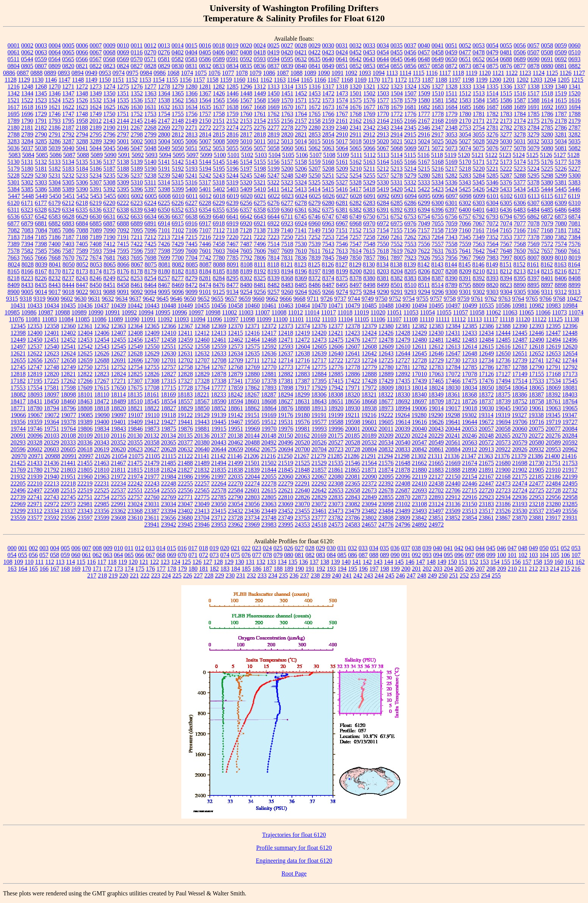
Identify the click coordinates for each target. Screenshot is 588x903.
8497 (356, 285)
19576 (303, 422)
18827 (169, 408)
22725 (537, 490)
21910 (553, 470)
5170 (465, 162)
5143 (192, 162)
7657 (547, 251)
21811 (118, 470)
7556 (424, 244)
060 (76, 555)
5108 (329, 155)
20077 (553, 429)
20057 (486, 429)
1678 (383, 107)
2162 (356, 121)
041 (448, 548)
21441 (68, 463)
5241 (192, 175)
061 (87, 555)
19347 (570, 415)
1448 (246, 93)
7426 (164, 244)
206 (470, 569)
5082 (575, 148)
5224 (533, 169)
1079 (255, 73)
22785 (219, 497)
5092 (138, 155)
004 (55, 548)
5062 (315, 148)
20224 (419, 436)
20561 (453, 442)
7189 (96, 237)
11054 (427, 312)
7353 (506, 237)
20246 (469, 436)
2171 (479, 121)
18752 (520, 401)
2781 (493, 128)
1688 (506, 107)
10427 (574, 299)
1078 (242, 73)
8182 (178, 271)
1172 (401, 80)
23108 (420, 504)
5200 (287, 169)
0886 (9, 73)
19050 (520, 408)
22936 (520, 497)
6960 (315, 223)
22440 (453, 483)
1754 (164, 114)
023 (257, 548)
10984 (570, 305)
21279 (319, 456)
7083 (27, 230)
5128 (574, 155)
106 (566, 555)
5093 (151, 155)
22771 (185, 497)
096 (459, 555)
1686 (479, 107)
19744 (18, 429)
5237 (137, 175)
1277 (151, 86)
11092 (165, 319)
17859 (236, 388)
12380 (386, 326)
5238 (151, 175)
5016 (328, 141)
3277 (506, 134)
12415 (235, 333)
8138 (396, 264)
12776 (336, 367)
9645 (163, 299)
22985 (102, 504)
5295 (534, 175)
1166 (320, 80)
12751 (102, 367)
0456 (410, 52)
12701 (169, 360)
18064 (520, 388)
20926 (520, 449)
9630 (81, 299)
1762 (274, 114)
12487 (520, 340)
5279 (410, 175)
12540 (52, 347)
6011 (192, 196)
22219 (85, 483)
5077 (506, 148)
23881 (536, 518)
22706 (453, 490)
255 (496, 575)
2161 (342, 121)
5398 (164, 189)
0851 (342, 66)
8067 (137, 264)
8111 (260, 264)
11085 (82, 319)
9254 (246, 292)
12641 (353, 353)
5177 (561, 162)
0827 (137, 66)
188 (278, 569)
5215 (424, 169)
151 (463, 562)
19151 (252, 415)
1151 (118, 80)
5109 (343, 155)
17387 (303, 381)
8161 (533, 264)
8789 (451, 285)
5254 (356, 175)
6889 (137, 223)
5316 (191, 182)
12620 (570, 347)
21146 (235, 456)
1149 (91, 80)
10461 (269, 305)
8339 (274, 278)
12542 (85, 347)
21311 (435, 456)
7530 (301, 244)
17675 (135, 388)
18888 (303, 408)
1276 (137, 86)
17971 (353, 388)
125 (186, 562)
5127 (560, 155)
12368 (202, 326)
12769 (252, 367)
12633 (219, 353)
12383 (436, 326)
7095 (137, 230)
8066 (123, 264)
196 (363, 569)
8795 (465, 285)
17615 (102, 388)
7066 (465, 223)
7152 (355, 230)
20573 (503, 442)
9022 (82, 292)
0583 (191, 59)
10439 (119, 305)
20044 (453, 429)
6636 (164, 217)
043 (469, 548)
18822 (152, 408)
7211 (137, 237)
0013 (164, 45)
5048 (151, 148)
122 (154, 562)
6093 (397, 196)
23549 (553, 511)
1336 (506, 86)
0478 (479, 52)
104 (544, 555)
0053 (479, 45)
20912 (470, 449)
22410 (420, 483)
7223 (273, 237)
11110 (426, 319)
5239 (164, 175)
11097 (231, 319)
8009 (547, 258)
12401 (52, 333)
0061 (14, 52)
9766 (545, 299)
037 (406, 548)
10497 (453, 305)
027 (299, 548)
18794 (52, 408)
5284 (479, 175)
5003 (151, 141)
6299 (424, 203)
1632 (164, 107)
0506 (520, 52)
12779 (369, 367)
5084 (28, 155)
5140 (151, 162)
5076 (493, 148)
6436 (506, 210)
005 (65, 548)
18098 (68, 394)
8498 (369, 285)
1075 (201, 73)
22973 (68, 504)
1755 (178, 114)
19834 (102, 429)
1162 (266, 80)
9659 (245, 299)
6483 (520, 210)
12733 (469, 360)
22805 (269, 497)
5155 (260, 162)
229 (220, 575)
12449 (18, 340)
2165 (397, 121)
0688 (506, 59)
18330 (403, 394)
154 (495, 562)
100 (502, 555)
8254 (151, 278)
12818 (18, 374)
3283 (14, 141)
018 (203, 548)
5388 (55, 189)
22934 (503, 497)
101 (512, 555)
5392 (109, 189)
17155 (537, 374)
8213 (520, 271)
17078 (470, 374)
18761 (553, 401)
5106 (302, 155)
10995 (163, 312)
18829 (185, 408)
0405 (205, 52)
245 (390, 575)
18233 (219, 394)
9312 (561, 292)
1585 (493, 100)
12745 (18, 367)
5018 (355, 141)
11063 (510, 312)
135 (293, 562)
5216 (437, 169)
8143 (437, 264)
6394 (424, 210)
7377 (520, 237)
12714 (285, 360)
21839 (252, 470)
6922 (274, 223)
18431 (35, 401)
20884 (453, 449)
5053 (219, 148)
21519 (286, 463)
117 (102, 562)
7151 (342, 230)
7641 (465, 251)
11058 (477, 312)
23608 (119, 518)
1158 (212, 80)
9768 (559, 299)
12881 (269, 374)
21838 (235, 470)
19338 (536, 415)
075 (236, 555)
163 (12, 569)
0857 (424, 66)
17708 (152, 388)
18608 (269, 401)
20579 (520, 442)
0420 (287, 52)
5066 (369, 148)
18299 (302, 394)
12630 (169, 353)
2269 (164, 128)
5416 (342, 189)
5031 (520, 141)
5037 (27, 148)
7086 (68, 230)
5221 (492, 169)
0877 (520, 66)
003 (44, 548)
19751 (52, 429)
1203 (536, 80)
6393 (410, 210)
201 (417, 569)
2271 (192, 128)
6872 (547, 217)
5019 (369, 141)
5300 (575, 175)
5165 (397, 162)
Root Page (294, 874)
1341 (575, 86)
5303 (41, 182)
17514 (520, 381)
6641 (233, 217)
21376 (502, 456)
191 (310, 569)
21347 (469, 456)
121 (144, 562)
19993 (319, 429)
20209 (386, 436)
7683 (123, 258)
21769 (18, 470)
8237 (68, 278)
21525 (303, 463)
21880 (419, 470)
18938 (369, 408)
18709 (436, 401)
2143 (109, 121)
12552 (185, 347)
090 (395, 555)
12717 (319, 360)
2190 (109, 128)
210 (512, 569)
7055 (438, 223)
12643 (386, 353)
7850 (356, 258)
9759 (463, 299)
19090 (102, 415)
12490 (537, 340)
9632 (108, 299)
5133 (55, 162)
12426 (386, 333)
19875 (169, 429)
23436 (252, 511)
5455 (110, 196)
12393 (537, 326)
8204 (397, 271)
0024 (260, 45)
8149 (492, 264)
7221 (246, 237)
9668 (300, 299)
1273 (96, 86)
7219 (219, 237)
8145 (465, 264)
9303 (493, 292)
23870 (520, 518)
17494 (503, 381)
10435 (68, 305)
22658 (353, 490)
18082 (18, 394)
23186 (503, 504)
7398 (41, 244)
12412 (202, 333)
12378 (353, 326)
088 (374, 555)
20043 (436, 429)
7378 (533, 237)
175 (140, 569)
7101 (164, 230)
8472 (192, 285)
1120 (485, 73)
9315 (12, 299)
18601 (252, 401)
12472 (303, 340)
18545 (152, 401)
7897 (397, 258)
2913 (383, 134)
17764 (202, 388)
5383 (574, 182)
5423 (437, 189)
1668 (260, 107)
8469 (178, 285)
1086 (269, 73)
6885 (96, 223)
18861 (236, 408)
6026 (328, 196)
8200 (356, 271)
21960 (85, 477)
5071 (424, 148)
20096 (35, 436)
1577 (383, 100)
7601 (205, 251)
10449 (185, 305)
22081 (353, 477)
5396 (137, 189)
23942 (169, 525)
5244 (233, 175)
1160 (239, 80)
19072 (52, 415)
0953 (105, 73)
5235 (109, 175)
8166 (27, 271)
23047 (185, 504)
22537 (119, 490)
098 (480, 555)
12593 (286, 347)
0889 (50, 73)
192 (321, 569)
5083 (14, 155)
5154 (246, 162)
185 (246, 569)
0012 (150, 45)
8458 (123, 285)
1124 (538, 73)
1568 (260, 100)
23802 (369, 518)
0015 (191, 45)
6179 (55, 203)
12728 (419, 360)
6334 (68, 210)
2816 (233, 134)
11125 (556, 319)
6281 (342, 203)
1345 (41, 93)
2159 (328, 121)
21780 (35, 470)
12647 (453, 353)
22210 (35, 483)
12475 (336, 340)
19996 (336, 429)
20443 (219, 442)
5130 (14, 162)
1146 (51, 80)
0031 (342, 45)
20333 (68, 442)
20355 (135, 442)
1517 (533, 93)
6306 (520, 203)
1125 (552, 73)
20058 (503, 429)
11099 (264, 319)
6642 (246, 217)
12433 (469, 333)
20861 (436, 449)
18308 (336, 394)
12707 (202, 360)
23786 (352, 518)
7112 (219, 230)
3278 (520, 134)
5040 (68, 148)
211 (523, 569)
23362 (119, 511)
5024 (424, 141)
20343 (102, 442)
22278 (269, 483)
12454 (102, 340)
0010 (123, 45)
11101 (297, 319)
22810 (286, 497)
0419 (273, 52)
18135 (135, 394)
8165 (14, 271)
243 (369, 575)
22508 (52, 490)
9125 (219, 292)
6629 (82, 217)
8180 (164, 271)
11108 (411, 319)
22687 (403, 490)
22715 (470, 490)
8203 (383, 271)
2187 (68, 128)
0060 (574, 45)
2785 (547, 128)
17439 (420, 381)
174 (129, 569)
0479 (492, 52)
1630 (137, 107)
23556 (570, 511)
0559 (41, 59)
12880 (252, 374)
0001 (14, 45)
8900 (14, 292)
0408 (246, 52)
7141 (301, 230)
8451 (109, 285)
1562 (178, 100)
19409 (135, 422)
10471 (336, 305)
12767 (219, 367)
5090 (110, 155)
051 (555, 548)
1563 (192, 100)
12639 (319, 353)
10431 (18, 305)
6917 (205, 223)
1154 (159, 80)
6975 (397, 223)
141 (357, 562)
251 (454, 575)
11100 (280, 319)
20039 (403, 429)
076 (246, 555)
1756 (192, 114)
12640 (336, 353)
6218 (82, 203)
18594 (236, 401)
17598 (68, 388)
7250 (287, 237)
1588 (534, 100)
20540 (403, 442)
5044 (96, 148)
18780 (35, 408)
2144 (123, 121)
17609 (85, 388)
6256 (246, 203)
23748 (269, 518)
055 (23, 555)
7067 (479, 223)
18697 (420, 401)
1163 (280, 80)
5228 (14, 175)
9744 (354, 299)
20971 (36, 456)
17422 (353, 381)
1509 (424, 93)
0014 (178, 45)
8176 (123, 271)
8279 (192, 278)
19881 (202, 429)
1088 (296, 73)
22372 (369, 483)
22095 (386, 477)
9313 (574, 292)
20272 (536, 436)
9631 (94, 299)
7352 (492, 237)
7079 (547, 223)
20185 (352, 436)
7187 (68, 237)
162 (580, 562)
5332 (410, 182)
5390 (82, 189)
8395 (520, 278)
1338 (534, 86)
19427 (169, 422)
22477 (537, 483)
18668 (369, 401)
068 (161, 555)
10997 (196, 312)
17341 (236, 381)
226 (188, 575)
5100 (220, 155)
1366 (192, 93)
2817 (246, 134)
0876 (506, 66)
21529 (319, 463)
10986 (29, 312)
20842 (420, 449)
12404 (85, 333)
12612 (436, 347)
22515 (68, 490)
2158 (315, 121)
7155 (396, 230)
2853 (315, 134)
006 (76, 548)
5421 (410, 189)
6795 (520, 217)
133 (271, 562)
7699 (164, 258)
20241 (453, 436)
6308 (547, 203)
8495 (342, 285)
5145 (219, 162)
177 (161, 569)
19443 (202, 422)
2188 (82, 128)
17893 (269, 388)
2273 (219, 128)
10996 (179, 312)
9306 (534, 292)
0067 (96, 52)
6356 (232, 210)
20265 (503, 436)
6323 (27, 210)
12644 (403, 353)
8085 (192, 264)
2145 (137, 121)
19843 (119, 429)
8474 (205, 285)
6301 (452, 203)
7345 (465, 237)
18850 (202, 408)
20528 (353, 442)
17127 (503, 374)
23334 (52, 511)
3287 (68, 141)
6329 (54, 210)
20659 (236, 449)
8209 (465, 271)
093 (427, 555)
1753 (151, 114)
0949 (91, 73)
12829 (202, 374)
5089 (97, 155)
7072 (493, 223)
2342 (369, 128)
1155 (172, 80)
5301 (14, 182)
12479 (403, 340)
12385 (470, 326)
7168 (547, 230)
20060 (520, 429)
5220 (479, 169)
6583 (55, 217)
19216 (369, 415)
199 (395, 569)
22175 (520, 477)
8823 (506, 285)
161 (569, 562)
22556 (185, 490)
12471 (286, 340)
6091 (369, 196)
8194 (287, 271)
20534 (386, 442)
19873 (152, 429)
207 (480, 569)
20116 (118, 436)
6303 (479, 203)
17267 (102, 381)
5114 (397, 155)
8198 (328, 271)
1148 (78, 80)
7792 (246, 258)
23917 (553, 518)
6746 (314, 217)
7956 (452, 258)
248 (422, 575)
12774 (303, 367)
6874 (574, 217)
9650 (190, 299)
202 (427, 569)
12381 (403, 326)
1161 (253, 80)
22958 (570, 497)
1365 (178, 93)
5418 (369, 189)
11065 (526, 312)
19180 (302, 415)
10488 (386, 305)
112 (50, 562)
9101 (205, 292)
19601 (369, 422)
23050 (219, 504)
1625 (109, 107)
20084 (570, 429)
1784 (520, 114)
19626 (436, 422)
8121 (287, 264)
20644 (219, 449)
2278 (287, 128)
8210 (479, 271)
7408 (96, 244)
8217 (574, 271)
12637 (286, 353)
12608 (369, 347)
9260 (287, 292)
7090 (109, 230)
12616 (503, 347)
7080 (561, 223)
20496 (286, 442)
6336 (95, 210)
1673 (328, 107)
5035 (574, 141)
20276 (553, 436)
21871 (369, 470)
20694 (286, 449)
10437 (102, 305)
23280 (553, 504)
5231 (55, 175)
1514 (492, 93)
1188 (441, 80)
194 (342, 569)
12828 (185, 374)
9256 (260, 292)
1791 (41, 121)
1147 (64, 80)
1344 (27, 93)
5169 (452, 162)
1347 (68, 93)
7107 (205, 230)
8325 (260, 278)
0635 (314, 59)
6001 (124, 196)
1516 (520, 93)
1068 (173, 73)
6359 (273, 210)
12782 (420, 367)
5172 (493, 162)
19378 (68, 422)
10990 (96, 312)
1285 (233, 86)
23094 (369, 504)
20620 (119, 449)
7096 (151, 230)
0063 (41, 52)
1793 (55, 121)
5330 (383, 182)
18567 (202, 401)
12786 (487, 367)
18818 (102, 408)
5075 (479, 148)
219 (113, 575)
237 (305, 575)
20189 (369, 436)
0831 (192, 66)
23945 (185, 525)
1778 (438, 114)
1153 (145, 80)
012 (139, 548)
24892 (420, 525)
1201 (509, 80)
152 (474, 562)
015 (171, 548)
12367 (185, 326)
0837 (274, 66)
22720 (487, 490)
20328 (35, 442)
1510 (438, 93)
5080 (547, 148)
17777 (219, 388)
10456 (219, 305)
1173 (414, 80)
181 (204, 569)
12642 (369, 353)
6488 (574, 210)
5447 (14, 196)
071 (193, 555)
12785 (470, 367)
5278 (397, 175)
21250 (285, 456)
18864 (269, 408)
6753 (410, 217)
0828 (151, 66)
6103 (520, 196)
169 (76, 569)
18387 (536, 394)
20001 (353, 429)
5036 (14, 148)
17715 (169, 388)
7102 (178, 230)
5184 (82, 169)
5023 (410, 141)
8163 (561, 264)
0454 (383, 52)
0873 (465, 66)
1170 (374, 80)
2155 (274, 121)
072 (204, 555)
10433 (35, 305)
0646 (410, 59)
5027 (465, 141)
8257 (164, 278)
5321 (260, 182)
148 (431, 562)
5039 (55, 148)
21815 (135, 470)
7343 (451, 237)
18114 (118, 394)
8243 (82, 278)
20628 (169, 449)
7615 (369, 251)
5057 (260, 148)
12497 (18, 347)
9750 (381, 299)
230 (230, 575)
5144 (205, 162)
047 (512, 548)
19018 (470, 408)
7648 (506, 251)
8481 (260, 285)
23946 (202, 525)
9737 (340, 299)
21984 (169, 477)
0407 (232, 52)
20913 (487, 449)
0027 (287, 45)
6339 (136, 210)
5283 (465, 175)
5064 (342, 148)
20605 (68, 449)
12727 (403, 360)
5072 (438, 148)
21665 (436, 463)
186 (257, 569)
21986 (185, 477)
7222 (260, 237)
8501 (397, 285)
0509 (561, 52)
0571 (150, 59)
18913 (319, 408)
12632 (202, 353)
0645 (396, 59)
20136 (202, 436)
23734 (252, 518)
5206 (301, 169)
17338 (219, 381)
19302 (469, 415)
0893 (64, 73)
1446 (233, 93)
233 (262, 575)
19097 (119, 415)
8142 (424, 264)
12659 (85, 360)
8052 (82, 264)
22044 (252, 477)
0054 (492, 45)
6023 (287, 196)
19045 (503, 408)
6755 (437, 217)
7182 (574, 230)
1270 (55, 86)
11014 (312, 312)
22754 (102, 497)
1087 (283, 73)
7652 (533, 251)
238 (315, 575)
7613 (342, 251)
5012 (273, 141)
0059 (561, 45)
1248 (27, 86)
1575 (356, 100)
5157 (287, 162)
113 (60, 562)
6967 (342, 223)
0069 (123, 52)
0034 (383, 45)
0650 (451, 59)
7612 (328, 251)
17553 (18, 388)
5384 (14, 189)
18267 (252, 394)
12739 (520, 360)
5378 (533, 182)
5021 (396, 141)
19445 (219, 422)
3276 (492, 134)
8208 (452, 271)
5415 (328, 189)
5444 (547, 189)
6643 (260, 217)
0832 (205, 66)
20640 (202, 449)
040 (437, 548)
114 (71, 562)
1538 (164, 100)
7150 (328, 230)
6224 (151, 203)
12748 (52, 367)
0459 (451, 52)
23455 (303, 511)
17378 (269, 381)
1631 (151, 107)
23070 (303, 504)
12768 (236, 367)
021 (235, 548)
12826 (152, 374)
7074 (506, 223)
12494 (553, 340)
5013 (287, 141)
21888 (453, 470)
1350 (109, 93)
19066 (18, 415)
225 (177, 575)
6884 (82, 223)
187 (268, 569)
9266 (328, 292)
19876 (185, 429)
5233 (82, 175)
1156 (185, 80)
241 (347, 575)
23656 (168, 518)
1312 (260, 86)
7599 (178, 251)
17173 (570, 374)
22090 (369, 477)
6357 (246, 210)
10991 (113, 312)
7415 (123, 244)
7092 (123, 230)
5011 (260, 141)
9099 (192, 292)
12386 (487, 326)
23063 (269, 504)
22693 (420, 490)
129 (229, 562)
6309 (561, 203)
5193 (192, 169)
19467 (236, 422)
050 (544, 548)
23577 (35, 518)
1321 (369, 86)
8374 (328, 278)
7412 (109, 244)
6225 (164, 203)
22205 (18, 483)
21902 (520, 470)
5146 (233, 162)
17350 (252, 381)
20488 (252, 442)
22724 (520, 490)
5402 (219, 189)
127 (208, 562)
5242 (205, 175)
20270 (520, 436)
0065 (68, 52)
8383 (410, 278)
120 (133, 562)
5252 (342, 175)
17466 (453, 381)
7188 (82, 237)
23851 (436, 518)
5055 (233, 148)
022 (246, 548)
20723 (336, 449)
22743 (52, 497)
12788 (520, 367)
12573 (236, 347)
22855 (386, 497)
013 (150, 548)
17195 (35, 381)
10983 (553, 305)
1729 (41, 114)
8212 (506, 271)
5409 (246, 189)
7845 (328, 258)
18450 (52, 401)
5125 (533, 155)
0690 (533, 59)
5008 (219, 141)
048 (523, 548)
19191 (319, 415)
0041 (437, 45)
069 (172, 555)
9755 (422, 299)
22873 (420, 497)
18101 (85, 394)
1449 (260, 93)
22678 (386, 490)
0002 (27, 45)
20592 (570, 442)
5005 (178, 141)
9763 (504, 299)
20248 (486, 436)
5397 (151, 189)
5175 (534, 162)
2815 (219, 134)
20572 (487, 442)
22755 (119, 497)
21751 (553, 463)
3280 (547, 134)
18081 (570, 388)
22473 (503, 483)
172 (108, 569)
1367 (205, 93)
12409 (152, 333)
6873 (561, 217)
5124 (519, 155)
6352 (178, 210)
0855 (397, 66)
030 (331, 548)
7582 (27, 251)
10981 (520, 305)
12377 (336, 326)
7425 (151, 244)
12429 (419, 333)
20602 (35, 449)
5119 (450, 155)
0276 (164, 52)
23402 (185, 511)
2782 (506, 128)
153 (484, 562)
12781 (403, 367)
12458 (169, 340)
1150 (105, 80)
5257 (383, 175)
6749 (355, 217)
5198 (260, 169)
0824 (123, 66)
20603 (52, 449)
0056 (520, 45)
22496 (18, 490)
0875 (493, 66)
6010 (178, 196)
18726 (470, 401)
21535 (336, 463)
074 (225, 555)
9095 (164, 292)
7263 (424, 237)
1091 (338, 73)
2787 (575, 128)
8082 (178, 264)
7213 (164, 237)
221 (135, 575)
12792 (570, 367)
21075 (136, 456)
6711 (287, 217)
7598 (164, 251)
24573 (336, 525)
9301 (465, 292)
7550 (383, 244)
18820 (119, 408)
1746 (55, 114)
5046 (123, 148)
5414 (314, 189)
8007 (534, 258)
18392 (553, 394)
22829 (319, 497)
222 (145, 575)
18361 (453, 394)
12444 (503, 333)
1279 (178, 86)
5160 (328, 162)
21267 (302, 456)
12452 (68, 340)
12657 (52, 360)
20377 (185, 442)
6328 (41, 210)
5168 (438, 162)
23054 (236, 504)
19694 (503, 422)
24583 (353, 525)
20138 (235, 436)
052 (565, 548)
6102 (506, 196)
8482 (274, 285)
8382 (397, 278)
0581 (164, 59)
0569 (123, 59)
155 (506, 562)
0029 (314, 45)
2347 (438, 128)
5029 (492, 141)
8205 (410, 271)
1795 (68, 121)
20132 (152, 436)
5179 (14, 169)
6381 (342, 210)
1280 (192, 86)
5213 (396, 169)
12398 (18, 333)
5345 (479, 182)
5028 (479, 141)
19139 (219, 415)
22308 (336, 483)
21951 (68, 477)
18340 (419, 394)
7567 (506, 244)
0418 (260, 52)
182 (214, 569)
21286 (352, 456)
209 (502, 569)
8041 (55, 264)
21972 (119, 477)
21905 (536, 470)
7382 (561, 237)
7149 (314, 230)
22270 (236, 483)
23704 (202, 518)
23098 (386, 504)
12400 (35, 333)
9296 (438, 292)
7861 (383, 258)
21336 (452, 456)
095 (449, 555)
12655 (18, 360)
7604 (233, 251)
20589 (553, 442)
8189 (246, 271)
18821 (135, 408)
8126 (328, 264)
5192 (178, 169)
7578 (14, 251)
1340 (561, 86)
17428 (369, 381)
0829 (164, 66)
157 (527, 562)
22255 (185, 483)
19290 (436, 415)
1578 (397, 100)
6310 (575, 203)
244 (379, 575)
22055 (269, 477)
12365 (152, 326)
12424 (369, 333)
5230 (41, 175)
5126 (546, 155)
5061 (301, 148)
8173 (82, 271)
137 (314, 562)
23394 (169, 511)
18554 (169, 401)
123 (165, 562)
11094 (198, 319)
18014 (420, 388)
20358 (152, 442)
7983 (493, 258)
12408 (135, 333)
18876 (286, 408)
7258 (369, 237)
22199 (570, 477)
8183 (192, 271)
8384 (424, 278)
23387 (152, 511)
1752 (137, 114)
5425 (465, 189)
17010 (420, 374)
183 (225, 569)
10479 (353, 305)
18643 (319, 401)
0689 (520, 59)
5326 (328, 182)
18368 (469, 394)
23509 (453, 511)
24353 (303, 525)
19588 (336, 422)
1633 (178, 107)
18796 (68, 408)
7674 (96, 258)
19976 (286, 429)
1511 (451, 93)
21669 (453, 463)
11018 (345, 312)
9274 (342, 292)
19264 (403, 415)
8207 (438, 271)
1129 (24, 80)
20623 (135, 449)
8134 (383, 264)
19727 (570, 422)
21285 (335, 456)
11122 (539, 319)
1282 (219, 86)
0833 (219, 66)
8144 (451, 264)
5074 (465, 148)
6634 (151, 217)
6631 (109, 217)
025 (278, 548)
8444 (68, 285)
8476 (219, 285)
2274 (233, 128)
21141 (202, 456)
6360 (287, 210)
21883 (436, 470)
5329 (369, 182)
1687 (493, 107)
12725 (386, 360)
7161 (479, 230)
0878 (534, 66)
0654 (492, 59)
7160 (465, 230)
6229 (219, 203)
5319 (232, 182)
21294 (385, 456)
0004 (55, 45)
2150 (205, 121)
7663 (14, 258)
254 (486, 575)
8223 (27, 278)
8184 (205, 271)
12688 (102, 360)
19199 (336, 415)
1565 (219, 100)
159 (548, 562)
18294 (285, 394)
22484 (553, 483)
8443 (55, 285)
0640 (328, 59)
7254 (342, 237)
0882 (575, 66)
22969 (18, 504)
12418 (285, 333)
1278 (164, 86)
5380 (547, 182)
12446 (536, 333)
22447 (487, 483)
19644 (470, 422)
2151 (219, 121)
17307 (135, 381)
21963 (102, 477)
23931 (570, 518)
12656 (35, 360)
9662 (272, 299)
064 (119, 555)
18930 (353, 408)
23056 (252, 504)
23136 (453, 504)
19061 (537, 408)
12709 (236, 360)
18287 (269, 394)
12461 (219, 340)
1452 (301, 93)
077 (257, 555)
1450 (274, 93)
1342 (14, 93)
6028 (356, 196)
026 (288, 548)
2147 (164, 121)
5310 (137, 182)
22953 (537, 497)
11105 (362, 319)
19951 (236, 429)
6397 (451, 210)
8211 (492, 271)
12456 (135, 340)
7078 (534, 223)
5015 (314, 141)
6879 (27, 223)
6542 (41, 217)
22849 (369, 497)
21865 (352, 470)
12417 (269, 333)
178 (172, 569)
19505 (252, 422)
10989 (79, 312)
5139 (137, 162)
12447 (553, 333)
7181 (561, 230)
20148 (269, 436)
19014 (436, 408)
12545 (119, 347)
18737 (487, 401)
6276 (274, 203)
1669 (274, 107)
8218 (14, 278)
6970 (369, 223)
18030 (453, 388)
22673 (369, 490)
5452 (82, 196)
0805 (27, 66)
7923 (410, 258)
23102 (403, 504)
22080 (336, 477)
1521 (14, 100)
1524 (55, 100)
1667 (246, 107)
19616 (420, 422)
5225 (547, 169)
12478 (386, 340)
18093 (35, 394)
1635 (205, 107)
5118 (437, 155)
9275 (356, 292)
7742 (205, 258)
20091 (18, 436)
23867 (503, 518)
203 (438, 569)
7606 (260, 251)
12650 (503, 353)
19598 (353, 422)
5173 (506, 162)
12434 (486, 333)
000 (12, 548)
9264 (301, 292)
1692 (547, 107)
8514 (437, 285)
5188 (123, 169)
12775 (319, 367)
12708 (219, 360)
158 (537, 562)
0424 (342, 52)
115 (81, 562)
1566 (233, 100)
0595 (287, 59)
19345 (553, 415)
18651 (336, 401)
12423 (352, 333)
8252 (123, 278)
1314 (287, 86)
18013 (403, 388)
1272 (82, 86)
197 (374, 569)
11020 (378, 312)
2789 (27, 134)
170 (87, 569)
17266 (85, 381)
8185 (219, 271)
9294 (424, 292)
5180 (27, 169)
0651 (465, 59)
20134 (168, 436)
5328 (355, 182)
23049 (202, 504)
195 (353, 569)
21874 (386, 470)
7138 (260, 230)
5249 (301, 175)
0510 (574, 52)
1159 (226, 80)
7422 (137, 244)
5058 (274, 148)
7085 (55, 230)
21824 (168, 470)
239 (326, 575)
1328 (452, 86)
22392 (386, 483)
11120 (523, 319)
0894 (78, 73)
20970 (19, 456)
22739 (18, 497)
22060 (286, 477)
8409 (14, 285)
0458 (437, 52)
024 (267, 548)
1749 (96, 114)
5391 (96, 189)
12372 (269, 326)
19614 (403, 422)
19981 (303, 429)
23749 (285, 518)
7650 (520, 251)
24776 (386, 525)
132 (261, 562)
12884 (319, 374)
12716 (302, 360)
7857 (369, 258)
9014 (41, 292)
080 (289, 555)
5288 (520, 175)
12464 (252, 340)
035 (384, 548)
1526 (82, 100)
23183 (487, 504)
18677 (386, 401)
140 (346, 562)
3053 (451, 134)
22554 (152, 490)
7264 (437, 237)
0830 (178, 66)
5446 (574, 189)
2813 (192, 134)
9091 (123, 292)
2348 (452, 128)
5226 (561, 169)
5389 (68, 189)
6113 (533, 196)
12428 (403, 333)
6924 (301, 223)
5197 (246, 169)
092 (417, 555)
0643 (369, 59)
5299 (561, 175)
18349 (436, 394)
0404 (191, 52)
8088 (219, 264)
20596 (18, 449)
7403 (68, 244)
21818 (152, 470)
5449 (41, 196)
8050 (68, 264)
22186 (553, 477)
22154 (469, 477)
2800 (164, 134)
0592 (246, 59)
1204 (550, 80)
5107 (315, 155)
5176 (547, 162)
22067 (319, 477)
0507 (533, 52)
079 (278, 555)
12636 (269, 353)
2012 (96, 121)
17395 (319, 381)
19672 (487, 422)
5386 (41, 189)
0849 (328, 66)
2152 (233, 121)
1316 (315, 86)
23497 (436, 511)
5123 (505, 155)
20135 (185, 436)
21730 (537, 463)
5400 (192, 189)
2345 (410, 128)
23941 (152, 525)
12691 (119, 360)
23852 (453, 518)
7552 (397, 244)
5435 (533, 189)
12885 (336, 374)
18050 (487, 388)
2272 (205, 128)
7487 (246, 244)
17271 (119, 381)
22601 (252, 490)
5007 (205, 141)
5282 (452, 175)
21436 (52, 463)
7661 (574, 251)
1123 (525, 73)
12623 (52, 353)
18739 (503, 401)
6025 (315, 196)
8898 (561, 285)
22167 (486, 477)
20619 (102, 449)
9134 (233, 292)
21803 (68, 470)
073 (214, 555)
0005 (68, 45)
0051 (451, 45)
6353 (191, 210)
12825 (135, 374)
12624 (68, 353)
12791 (553, 367)
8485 (301, 285)
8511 (424, 285)
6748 (342, 217)
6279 (315, 203)
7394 (27, 244)
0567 (95, 59)
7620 (410, 251)
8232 (55, 278)
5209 (342, 169)
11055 (444, 312)
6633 (137, 217)
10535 (487, 305)
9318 (26, 299)
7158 (437, 230)
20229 (436, 436)
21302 (419, 456)
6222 (123, 203)
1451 (287, 93)
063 (108, 555)
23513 (470, 511)
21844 (269, 470)
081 (300, 555)
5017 (342, 141)
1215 (577, 80)
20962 (570, 449)
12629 (152, 353)
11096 (214, 319)
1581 (438, 100)
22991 (119, 504)
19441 (185, 422)
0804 (14, 66)
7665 (27, 258)
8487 (328, 285)
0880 (547, 66)
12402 (68, 333)
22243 (152, 483)
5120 (464, 155)
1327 (438, 86)
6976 (410, 223)
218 (103, 575)
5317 (205, 182)
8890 (520, 285)
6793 (492, 217)
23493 (420, 511)
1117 (445, 73)
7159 (451, 230)
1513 (479, 93)
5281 (438, 175)
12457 (152, 340)
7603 (219, 251)
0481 (506, 52)
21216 (268, 456)
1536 (137, 100)
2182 (41, 128)
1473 (342, 93)
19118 (169, 415)
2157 (301, 121)
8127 (342, 264)
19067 (35, 415)
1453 (315, 93)
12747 (35, 367)
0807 (41, 66)
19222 (386, 415)
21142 (218, 456)
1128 (10, 80)
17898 (286, 388)
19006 (420, 408)
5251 (328, 175)
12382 (420, 326)
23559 (18, 518)
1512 (465, 93)
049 (533, 548)
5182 (55, 169)
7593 (96, 251)
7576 (575, 244)
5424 (451, 189)
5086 (55, 155)
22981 (85, 504)
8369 (301, 278)
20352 (119, 442)
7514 (274, 244)
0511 (13, 59)
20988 (52, 456)
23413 (202, 511)
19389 (85, 422)
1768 (356, 114)
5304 (55, 182)
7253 (328, 237)
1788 (575, 114)
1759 (233, 114)
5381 (561, 182)
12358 (52, 326)
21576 (386, 463)
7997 (506, 258)
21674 (470, 463)
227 (198, 575)
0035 (396, 45)
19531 (286, 422)
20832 (386, 449)
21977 (152, 477)
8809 (479, 285)
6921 (260, 223)
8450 (96, 285)
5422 (424, 189)
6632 (123, 217)
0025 (273, 45)
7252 (314, 237)
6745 (301, 217)
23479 (353, 511)
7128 (246, 230)
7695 (137, 258)
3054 (465, 134)
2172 (493, 121)
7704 (192, 258)
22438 (436, 483)
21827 (185, 470)
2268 (151, 128)
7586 (55, 251)
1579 (410, 100)
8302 (246, 278)
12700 (152, 360)
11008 (279, 312)
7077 (520, 223)
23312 (35, 511)
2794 (82, 134)
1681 (410, 107)
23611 (152, 518)
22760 (152, 497)
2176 (547, 121)
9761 (477, 299)
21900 (503, 470)
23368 (135, 511)
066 (140, 555)
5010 (246, 141)
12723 (352, 360)
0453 (369, 52)
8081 (164, 264)
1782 (493, 114)
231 (241, 575)
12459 (185, 340)
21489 (202, 463)
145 (399, 562)
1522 (27, 100)
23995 (286, 525)
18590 (219, 401)
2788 (14, 134)
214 (555, 569)
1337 (520, 86)
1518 (547, 93)
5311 (150, 182)
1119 (472, 73)
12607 (353, 347)
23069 (286, 504)
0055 (506, 45)
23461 (319, 511)
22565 (202, 490)
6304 (493, 203)
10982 (537, 305)
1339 (547, 86)
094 (438, 555)
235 (284, 575)
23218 (537, 504)
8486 (315, 285)
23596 (68, 518)
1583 (465, 100)
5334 (437, 182)
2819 (274, 134)
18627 (286, 401)
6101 (493, 196)
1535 (123, 100)
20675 (269, 449)
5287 (506, 175)
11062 (494, 312)
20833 (403, 449)
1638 (233, 107)
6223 (137, 203)
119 (123, 562)
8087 (205, 264)
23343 (85, 511)
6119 (574, 196)
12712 (269, 360)
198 (385, 569)
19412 (152, 422)
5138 (123, 162)
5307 (96, 182)
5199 (274, 169)
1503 (383, 93)
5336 (451, 182)
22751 (85, 497)
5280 (424, 175)
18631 (303, 401)
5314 (164, 182)
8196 (301, 271)
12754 (135, 367)
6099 (479, 196)
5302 (27, 182)
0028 (301, 45)
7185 (41, 237)
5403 (233, 189)
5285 (493, 175)
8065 (109, 264)
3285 (41, 141)
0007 (96, 45)
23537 (537, 511)
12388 (503, 326)
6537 (27, 217)
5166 (410, 162)
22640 (303, 490)
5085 (42, 155)
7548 (369, 244)
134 (282, 562)
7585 (41, 251)
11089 (115, 319)
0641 (342, 59)
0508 (547, 52)
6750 (369, 217)
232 (252, 575)
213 (544, 569)
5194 (205, 169)
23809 (403, 518)
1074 (187, 73)
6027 (342, 196)
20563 (470, 442)
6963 (328, 223)
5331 (396, 182)
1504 (397, 93)
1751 (123, 114)
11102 (313, 319)
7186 (55, 237)
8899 (574, 285)
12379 (369, 326)
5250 (315, 175)
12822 (85, 374)
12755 (152, 367)
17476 (487, 381)
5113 (383, 155)
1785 (534, 114)
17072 (453, 374)
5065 (356, 148)
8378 (356, 278)
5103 (261, 155)
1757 (205, 114)
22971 (35, 504)
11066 (543, 312)
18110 (102, 394)
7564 (493, 244)
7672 (82, 258)
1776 (410, 114)
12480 (420, 340)
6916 (192, 223)
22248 (169, 483)
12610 (403, 347)
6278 (301, 203)
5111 (356, 155)
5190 (151, 169)
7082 (14, 230)
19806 (85, 429)
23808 (386, 518)
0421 (301, 52)
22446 (470, 483)
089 (385, 555)
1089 (310, 73)
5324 (301, 182)
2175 (534, 121)
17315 (169, 381)
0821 (82, 66)
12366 (169, 326)
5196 (233, 169)
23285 (570, 504)
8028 (27, 264)
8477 (233, 285)
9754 (409, 299)
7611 (315, 251)
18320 (352, 394)
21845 (285, 470)
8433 (27, 285)
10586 (503, 305)
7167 (533, 230)
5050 (178, 148)
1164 (293, 80)
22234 (119, 483)
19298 (453, 415)
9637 (135, 299)
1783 (506, 114)
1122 (512, 73)
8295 (233, 278)
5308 (109, 182)
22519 (85, 490)
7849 (342, 258)
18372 (486, 394)
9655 (217, 299)
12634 (236, 353)
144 (388, 562)
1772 (397, 114)
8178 (137, 271)
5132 (41, 162)
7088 (82, 230)
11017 (328, 312)
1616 (575, 100)
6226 (178, 203)
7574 (561, 244)
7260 (383, 237)
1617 (14, 107)
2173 (506, 121)
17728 (185, 388)
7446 (205, 244)
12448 (570, 333)
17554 (35, 388)
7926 (424, 258)
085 (342, 555)
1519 (561, 93)
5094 (165, 155)
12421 (336, 333)
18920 (336, 408)
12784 (453, 367)
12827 (169, 374)
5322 (273, 182)
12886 (353, 374)
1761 (260, 114)
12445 (520, 333)
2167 (424, 121)
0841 (315, 66)
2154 (260, 121)
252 (464, 575)
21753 (570, 463)
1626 (123, 107)
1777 (424, 114)
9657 (231, 299)
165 (33, 569)
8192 (260, 271)
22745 (68, 497)
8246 (96, 278)
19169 (269, 415)
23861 (486, 518)
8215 (547, 271)
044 (480, 548)
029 (320, 548)
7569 (534, 244)
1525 (68, 100)
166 (44, 569)
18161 (152, 394)
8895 (533, 285)
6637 (178, 217)
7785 (233, 258)
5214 (410, 169)
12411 (185, 333)
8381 (383, 278)
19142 (235, 415)
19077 (68, 415)
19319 (503, 415)
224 (166, 575)
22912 (453, 497)
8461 (137, 285)
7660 (561, 251)
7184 (27, 237)
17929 (319, 388)
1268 (41, 86)
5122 (491, 155)
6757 (465, 217)
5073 (452, 148)
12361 (85, 326)
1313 (274, 86)
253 (475, 575)
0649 (437, 59)
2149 (192, 121)
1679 (397, 107)
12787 (503, 367)
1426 (219, 93)
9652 (204, 299)
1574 (342, 100)
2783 (520, 128)
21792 (52, 470)
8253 (137, 278)
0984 (146, 73)
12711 (252, 360)
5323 (287, 182)
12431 (453, 333)
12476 (353, 340)
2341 (356, 128)
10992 (129, 312)
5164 (383, 162)
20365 (169, 442)
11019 (361, 312)
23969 (252, 525)
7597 (151, 251)
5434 (520, 189)
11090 (132, 319)
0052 (465, 45)
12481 (436, 340)
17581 (52, 388)
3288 (82, 141)
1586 (506, 100)
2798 (137, 134)
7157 (424, 230)
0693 (574, 59)
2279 (301, 128)
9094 (151, 292)
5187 (109, 169)
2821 (301, 134)
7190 (109, 237)
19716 (537, 422)
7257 (355, 237)
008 (97, 548)
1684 (452, 107)
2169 (452, 121)
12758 (185, 367)
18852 (219, 408)
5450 (55, 196)
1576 (369, 100)
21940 (52, 477)
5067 (383, 148)
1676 (356, 107)
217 (92, 575)
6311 (13, 210)
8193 (274, 271)
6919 (233, 223)
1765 (315, 114)
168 (65, 569)
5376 (506, 182)
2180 (14, 128)
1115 (419, 73)
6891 (151, 223)
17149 (520, 374)
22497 (35, 490)
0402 (178, 52)
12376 (319, 326)
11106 (378, 319)
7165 (506, 230)
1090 (324, 73)
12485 (503, 340)
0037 (410, 45)
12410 (169, 333)
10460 (252, 305)
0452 (355, 52)
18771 (18, 408)
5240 (178, 175)
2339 (328, 128)
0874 (479, 66)
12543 (102, 347)
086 (353, 555)
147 (420, 562)
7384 (574, 237)
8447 (82, 285)
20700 (303, 449)
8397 (534, 278)
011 (129, 548)
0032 (355, 45)
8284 (219, 278)
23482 (369, 511)
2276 (260, 128)
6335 (82, 210)
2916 (424, 134)
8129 (355, 264)
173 (119, 569)
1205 (564, 80)
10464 (303, 305)
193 (331, 569)
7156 (410, 230)
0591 (232, 59)
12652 (537, 353)
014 (161, 548)
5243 (219, 175)
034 (374, 548)
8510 (410, 285)
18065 (537, 388)
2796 (109, 134)
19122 (185, 415)
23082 (353, 504)
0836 (260, 66)
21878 (403, 470)
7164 (492, 230)
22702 (436, 490)
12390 (520, 326)
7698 (151, 258)
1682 (424, 107)
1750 (109, 114)
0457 (424, 52)
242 (358, 575)
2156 (287, 121)
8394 (506, 278)
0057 (533, 45)
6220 (109, 203)
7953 (438, 258)
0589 (219, 59)
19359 (35, 422)
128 (218, 562)
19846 (135, 429)
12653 (553, 353)
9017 (55, 292)
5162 (356, 162)
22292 (319, 483)
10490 (403, 305)
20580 (537, 442)
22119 (419, 477)
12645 (420, 353)
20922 (503, 449)
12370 (236, 326)
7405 (82, 244)
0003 (41, 45)
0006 (82, 45)
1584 (479, 100)
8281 (205, 278)
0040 (424, 45)
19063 (553, 408)
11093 (181, 319)
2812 (178, 134)
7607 (274, 251)
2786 (561, 128)
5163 (369, 162)
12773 (286, 367)
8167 (41, 271)
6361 (301, 210)
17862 (252, 388)
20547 (420, 442)
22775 (202, 497)
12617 (520, 347)
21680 (503, 463)
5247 (274, 175)
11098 (247, 319)
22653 (336, 490)
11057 (460, 312)
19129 (202, 415)
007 (87, 548)
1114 (405, 73)
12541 (68, 347)
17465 (436, 381)
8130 (369, 264)
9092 (137, 292)
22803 (252, 497)
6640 (219, 217)
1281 (205, 86)
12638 (303, 353)
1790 (27, 121)
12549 (135, 347)
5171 (479, 162)
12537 (35, 347)
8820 (492, 285)
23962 (236, 525)
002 (33, 548)
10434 (52, 305)
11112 (458, 319)
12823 (102, 374)
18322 (386, 394)
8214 (533, 271)
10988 (62, 312)
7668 (55, 258)
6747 (328, 217)
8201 (369, 271)
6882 (55, 223)
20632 (185, 449)
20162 (302, 436)
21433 (35, 463)
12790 (537, 367)
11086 (99, 319)
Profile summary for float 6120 (294, 848)
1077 (228, 73)
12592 (269, 347)
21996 (202, 477)
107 (576, 555)
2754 (479, 128)
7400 (55, 244)
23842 (419, 518)
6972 (383, 223)
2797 (123, 134)
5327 (342, 182)
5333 (424, 182)
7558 (452, 244)
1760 (246, 114)
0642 (355, 59)
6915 (178, 223)
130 (239, 562)
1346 (55, 93)
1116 (432, 73)
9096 (178, 292)
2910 (342, 134)
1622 (68, 107)
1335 (493, 86)
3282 (574, 134)
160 (559, 562)
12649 (487, 353)
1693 (561, 107)
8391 (465, 278)
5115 (410, 155)
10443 (152, 305)
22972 (52, 504)
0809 (55, 66)
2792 (68, 134)
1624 (96, 107)
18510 (135, 401)
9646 (176, 299)
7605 (246, 251)
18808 (85, 408)
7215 (191, 237)
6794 (506, 217)
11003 (246, 312)
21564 (369, 463)
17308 (152, 381)
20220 (403, 436)
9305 (520, 292)
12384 (453, 326)
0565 (68, 59)
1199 (481, 80)
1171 (388, 80)
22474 (520, 483)
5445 (561, 189)
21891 (486, 470)
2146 (151, 121)
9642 (149, 299)
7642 (479, 251)
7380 (547, 237)
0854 (383, 66)
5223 (520, 169)
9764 (518, 299)
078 (268, 555)
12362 (102, 326)
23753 (302, 518)
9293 (410, 292)
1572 (315, 100)
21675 (487, 463)
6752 (396, 217)
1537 (151, 100)
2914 (396, 134)
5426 (479, 189)
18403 (570, 394)
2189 (96, 128)
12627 (119, 353)
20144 (252, 436)
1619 (41, 107)
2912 (369, 134)
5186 (96, 169)
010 (119, 548)
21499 (236, 463)
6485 (547, 210)
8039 (41, 264)
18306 (319, 394)
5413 (301, 189)
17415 (336, 381)
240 (337, 575)
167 (55, 569)
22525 (102, 490)
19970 (269, 429)
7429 (178, 244)
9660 (258, 299)
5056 (246, 148)
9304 (506, 292)
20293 (18, 442)
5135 (82, 162)
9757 (436, 299)
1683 (438, 107)
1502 (369, 93)
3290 (109, 141)
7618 (383, 251)
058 (55, 555)
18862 (252, 408)
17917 (303, 388)
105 (555, 555)
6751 (383, 217)
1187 (428, 80)
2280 (315, 128)
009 (108, 548)
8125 (314, 264)
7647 (492, 251)
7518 (287, 244)
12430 (436, 333)
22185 (536, 477)
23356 (102, 511)
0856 (410, 66)
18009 (386, 388)
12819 (35, 374)
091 (406, 555)
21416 (569, 456)
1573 (328, 100)
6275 (260, 203)
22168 (503, 477)
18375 (503, 394)
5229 (27, 175)
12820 (52, 374)
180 (193, 569)
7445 (192, 244)
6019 (233, 196)
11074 (576, 312)
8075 (151, 264)
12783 (436, 367)
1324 (410, 86)
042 (459, 548)
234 (273, 575)
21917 (570, 470)
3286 (55, 141)
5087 (69, 155)
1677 (369, 107)
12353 (35, 326)
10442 (135, 305)
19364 (52, 422)
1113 (392, 73)
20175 (336, 436)
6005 (151, 196)
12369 (219, 326)
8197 (315, 271)
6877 (14, 223)
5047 (137, 148)
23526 (503, 511)
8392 (479, 278)
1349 (96, 93)
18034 (470, 388)
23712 (219, 518)
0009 (109, 45)
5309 (123, 182)
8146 (479, 264)
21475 (135, 463)
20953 (553, 449)
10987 (46, 312)
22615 (269, 490)
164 (23, 569)
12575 (252, 347)
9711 (313, 299)
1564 (205, 100)
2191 (123, 128)
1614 (547, 100)
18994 (403, 408)
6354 (205, 210)
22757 (135, 497)
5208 (328, 169)
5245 (246, 175)
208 (491, 569)
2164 (383, 121)
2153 (246, 121)
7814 (274, 258)
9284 (369, 292)
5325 (314, 182)
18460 (68, 401)
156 (516, 562)
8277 (178, 278)
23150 (470, 504)
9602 (67, 299)
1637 (219, 107)
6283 (369, 203)
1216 (14, 86)
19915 (219, 429)
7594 (109, 251)
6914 (164, 223)
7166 (520, 230)
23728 (235, 518)
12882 (286, 374)
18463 (85, 401)
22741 (35, 497)
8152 (520, 264)
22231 (102, 483)
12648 (470, 353)
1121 (498, 73)
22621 (286, 490)
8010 (561, 258)
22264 (219, 483)
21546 (353, 463)
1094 (379, 73)
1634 (192, 107)
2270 (178, 128)
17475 (470, 381)
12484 (487, 340)
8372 (315, 278)
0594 (273, 59)
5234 (96, 175)
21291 (369, 456)
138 (325, 562)
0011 (137, 45)
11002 (229, 312)
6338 (123, 210)
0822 (96, 66)
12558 (202, 347)
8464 (151, 285)
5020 (383, 141)
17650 (119, 388)
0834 (233, 66)
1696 (27, 114)
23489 (403, 511)
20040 (419, 429)
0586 (205, 59)
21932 (18, 477)
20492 (269, 442)
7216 (205, 237)
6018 (219, 196)
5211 (369, 169)
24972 (436, 525)
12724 (369, 360)
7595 (123, 251)
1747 (68, 114)
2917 (437, 134)
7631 (437, 251)
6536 (14, 217)
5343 (465, 182)
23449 (269, 511)
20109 (85, 436)
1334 (479, 86)
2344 (397, 128)
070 (182, 555)
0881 (561, 66)
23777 (319, 518)
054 (12, 555)
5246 (260, 175)
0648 (424, 59)
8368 (287, 278)
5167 (424, 162)
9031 (96, 292)
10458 (236, 305)
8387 (438, 278)
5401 (205, 189)
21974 (135, 477)
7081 (575, 223)
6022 (274, 196)
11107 (394, 319)
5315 (178, 182)
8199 (342, 271)
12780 (386, 367)
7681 (109, 258)
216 (576, 569)
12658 (68, 360)
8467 (164, 285)
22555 (169, 490)
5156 (274, 162)
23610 (135, 518)
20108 (68, 436)
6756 (451, 217)
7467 (233, 244)
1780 (465, 114)
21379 (519, 456)
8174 (96, 271)
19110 (152, 415)
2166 (410, 121)
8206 (424, 271)
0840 (301, 66)
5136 (96, 162)
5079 (534, 148)
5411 (273, 189)
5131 (27, 162)
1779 (452, 114)
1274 (109, 86)
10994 (146, 312)
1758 (219, 114)
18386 (520, 394)
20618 (85, 449)
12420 (319, 333)
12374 (303, 326)
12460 (202, 340)
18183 (185, 394)
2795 (96, 134)
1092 (351, 73)
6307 (534, 203)
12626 (102, 353)
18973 (386, 408)
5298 (547, 175)
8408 (575, 278)
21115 (169, 456)
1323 (397, 86)
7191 (123, 237)
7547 (356, 244)
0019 (232, 45)
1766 (328, 114)
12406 (102, 333)
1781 (479, 114)
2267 (137, 128)
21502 (269, 463)
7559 (465, 244)
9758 (450, 299)
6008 (165, 196)
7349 (479, 237)
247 (411, 575)
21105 (153, 456)
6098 (465, 196)
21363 (485, 456)
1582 (452, 100)
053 (576, 548)
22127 (436, 477)
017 (193, 548)
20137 (219, 436)
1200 (495, 80)
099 (491, 555)
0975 (132, 73)
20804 (369, 449)
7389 (14, 244)
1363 (151, 93)
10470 (319, 305)
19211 (352, 415)
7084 (41, 230)
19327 (520, 415)
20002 (369, 429)
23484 (386, 511)
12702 (185, 360)
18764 (570, 401)
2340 (342, 128)
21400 (552, 456)
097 (470, 555)
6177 (41, 203)
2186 (55, 128)
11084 (66, 319)
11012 (296, 312)
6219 (96, 203)
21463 (102, 463)
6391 (383, 210)
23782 (336, 518)
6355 (219, 210)
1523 (41, 100)
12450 (35, 340)
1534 (109, 100)
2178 (561, 121)
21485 (169, 463)
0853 (369, 66)
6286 (410, 203)
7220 (232, 237)
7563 (479, 244)
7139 (273, 230)
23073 (336, 504)
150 (452, 562)
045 (491, 548)
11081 (33, 319)
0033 (369, 45)
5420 (396, 189)
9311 (547, 292)
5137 (109, 162)
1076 (214, 73)
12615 (486, 347)
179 (182, 569)
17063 (436, 374)
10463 (286, 305)
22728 (553, 490)
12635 (252, 353)
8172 (68, 271)
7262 (410, 237)
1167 (334, 80)
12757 (169, 367)
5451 (69, 196)
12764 (202, 367)
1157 (199, 80)
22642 (319, 490)
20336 (85, 442)
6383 (369, 210)
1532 (96, 100)
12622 (35, 353)
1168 (347, 80)
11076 (17, 319)
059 (65, 555)
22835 (336, 497)
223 (156, 575)
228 (209, 575)
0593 (260, 59)
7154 (383, 230)
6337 (109, 210)
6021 (260, 196)
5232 (68, 175)
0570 (136, 59)
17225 (52, 381)
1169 (361, 80)
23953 (219, 525)
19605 (386, 422)
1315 (301, 86)
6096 (438, 196)
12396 (570, 326)
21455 (85, 463)
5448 (28, 196)
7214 (178, 237)
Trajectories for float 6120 (294, 835)
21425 (18, 463)
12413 (219, 333)
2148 (178, 121)
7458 (219, 244)
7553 (410, 244)
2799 (151, 134)
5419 (383, 189)
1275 (123, 86)
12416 (252, 333)
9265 (315, 292)
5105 (288, 155)
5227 (574, 169)
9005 (27, 292)
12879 (236, 374)
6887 (109, 223)
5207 (315, 169)
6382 (355, 210)
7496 (260, 244)
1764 (301, 114)
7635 (451, 251)
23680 (185, 518)
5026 (451, 141)
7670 (68, 258)
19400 (102, 422)
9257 (274, 292)
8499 (383, 285)
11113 (474, 319)
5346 (492, 182)
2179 (575, 121)
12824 (119, 374)
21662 (420, 463)
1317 (328, 86)
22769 (169, 497)
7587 (68, 251)
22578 (219, 490)
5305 (68, 182)
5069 (410, 148)
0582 (178, 59)
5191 (164, 169)
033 (363, 548)
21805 (85, 470)
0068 (109, 52)
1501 (356, 93)
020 (225, 548)
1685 (465, 107)
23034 (169, 504)
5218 (465, 169)
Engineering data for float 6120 (294, 861)
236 (294, 575)
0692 (561, 59)
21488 (185, 463)
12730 (453, 360)
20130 (135, 436)
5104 (274, 155)
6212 (68, 203)
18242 (235, 394)
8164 (574, 264)
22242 (135, 483)
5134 (68, 162)
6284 (383, 203)
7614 (355, 251)
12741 (536, 360)
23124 (436, 504)
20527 (336, 442)
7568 (520, 244)
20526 (319, 442)
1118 (458, 73)
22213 (52, 483)
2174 (520, 121)
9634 (122, 299)
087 (363, 555)
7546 (342, 244)
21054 (119, 456)
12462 (236, 340)
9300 (452, 292)
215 (565, 569)
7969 (479, 258)
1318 (342, 86)
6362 (314, 210)
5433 (506, 189)
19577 (319, 422)
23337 (68, 511)
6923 (287, 223)
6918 (219, 223)
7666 (41, 258)
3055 (479, 134)
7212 (150, 237)
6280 (328, 203)
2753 (465, 128)
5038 (41, 148)
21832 (202, 470)
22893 (436, 497)
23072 (319, 504)
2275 (246, 128)
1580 (424, 100)
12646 (436, 353)
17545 (570, 381)
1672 (315, 107)
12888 (369, 374)
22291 (303, 483)
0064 (55, 52)
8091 (233, 264)
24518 (319, 525)
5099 (206, 155)
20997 (86, 456)
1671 (301, 107)
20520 (303, 442)
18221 (202, 394)
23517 (487, 511)
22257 (202, 483)
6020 (246, 196)
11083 (49, 319)
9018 (68, 292)
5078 (520, 148)
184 (236, 569)
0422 (314, 52)
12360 (68, 326)
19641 (453, 422)
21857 (319, 470)
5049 (164, 148)
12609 (386, 347)
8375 (342, 278)
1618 (27, 107)
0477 (465, 52)
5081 (561, 148)
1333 (465, 86)
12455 (119, 340)
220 (124, 575)
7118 (232, 230)
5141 (164, 162)
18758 (537, 401)
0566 (82, 59)
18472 (102, 401)
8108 (246, 264)
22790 (236, 497)
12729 (436, 360)
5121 (478, 155)
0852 (356, 66)
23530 (520, 511)
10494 (420, 305)
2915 (410, 134)
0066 (82, 52)
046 (501, 548)
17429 (386, 381)
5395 (123, 189)
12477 (369, 340)
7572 (547, 244)
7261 (396, 237)
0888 (36, 73)
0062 (27, 52)
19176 (285, 415)
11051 (394, 312)
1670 (287, 107)
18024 (436, 388)
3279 (533, 134)
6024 (301, 196)
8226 (41, 278)
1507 (410, 93)
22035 (236, 477)
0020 (246, 45)
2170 (465, 121)
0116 (137, 52)
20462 (236, 442)
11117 (491, 319)
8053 (96, 264)
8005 (520, 258)
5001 (123, 141)
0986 (160, 73)
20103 (52, 436)
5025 (437, 141)
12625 (85, 353)
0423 (328, 52)
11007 (262, 312)
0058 (547, 45)
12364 (135, 326)
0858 (438, 66)
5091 (124, 155)
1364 (164, 93)
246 (401, 575)
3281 (561, 134)
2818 (260, 134)
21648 (403, 463)
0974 (119, 73)
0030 (328, 45)
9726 (326, 299)
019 (214, 548)
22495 (570, 483)
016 (182, 548)
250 (443, 575)
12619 (553, 347)
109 (19, 562)
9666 (286, 299)
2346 (424, 128)
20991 (69, 456)
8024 (14, 264)
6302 (465, 203)
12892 (403, 374)
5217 (451, 169)
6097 (452, 196)
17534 (553, 381)
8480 (246, 285)
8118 (273, 264)
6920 (246, 223)
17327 (185, 381)
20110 (102, 436)
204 (449, 569)
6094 (410, 196)
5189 (137, 169)
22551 (135, 490)
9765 (532, 299)
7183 (14, 237)
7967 (465, 258)
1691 (534, 107)
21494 (219, 463)
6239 (233, 203)
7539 (315, 244)
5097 (192, 155)
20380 (202, 442)
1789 (14, 121)
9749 (368, 299)
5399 (178, 189)
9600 (53, 299)
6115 (547, 196)
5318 (219, 182)
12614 (469, 347)
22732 (570, 490)
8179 (151, 271)
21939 (35, 477)
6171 (27, 203)
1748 (82, 114)
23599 (102, 518)
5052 (205, 148)
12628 (135, 353)
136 (303, 562)
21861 (336, 470)
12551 (169, 347)
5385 (27, 189)
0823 (109, 66)
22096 (403, 477)
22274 (252, 483)
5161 (342, 162)
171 (97, 569)
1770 (383, 114)
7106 (192, 230)
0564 (54, 59)
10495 (436, 305)
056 (33, 555)
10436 (85, 305)
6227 (192, 203)
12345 (18, 326)
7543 (328, 244)
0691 (547, 59)
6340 (150, 210)
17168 (553, 374)
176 (151, 569)
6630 (96, 217)
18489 (119, 401)
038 (416, 548)
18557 (185, 401)
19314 (486, 415)
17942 (336, 388)
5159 (315, 162)
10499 (470, 305)
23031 (152, 504)
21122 (185, 456)
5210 (356, 169)
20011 (386, 429)
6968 (356, 223)
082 (310, 555)
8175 (109, 271)
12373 (286, 326)
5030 (506, 141)
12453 (85, 340)
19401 (119, 422)
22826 (303, 497)
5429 (492, 189)
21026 (103, 456)
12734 (486, 360)
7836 (301, 258)
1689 (520, 107)
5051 (192, 148)
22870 (403, 497)
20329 (52, 442)
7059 (452, 223)
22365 (353, 483)
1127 (579, 73)
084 (331, 555)
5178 (575, 162)
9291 (397, 292)
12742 (553, 360)
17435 (403, 381)
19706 (520, 422)
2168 (438, 121)
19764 (68, 429)
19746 (35, 429)
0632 (301, 59)
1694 (575, 107)
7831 (287, 258)
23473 (336, 511)
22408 (403, 483)
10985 (12, 312)
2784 (534, 128)
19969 (252, 429)
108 (8, 562)
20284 (570, 436)
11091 (148, 319)
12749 (68, 367)
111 (39, 562)
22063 (303, 477)
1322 (383, 86)
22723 (503, 490)
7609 (287, 251)
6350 (164, 210)
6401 (479, 210)
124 (176, 562)
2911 (356, 134)
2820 (287, 134)
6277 (287, 203)
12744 (570, 360)
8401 (547, 278)
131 (250, 562)
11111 (443, 319)
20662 (252, 449)
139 (335, 562)
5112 (370, 155)
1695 (14, 114)
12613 (453, 347)
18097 (52, 394)
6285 (397, 203)
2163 (369, 121)
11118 (507, 319)
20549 (436, 442)
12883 (303, 374)
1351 (123, 93)
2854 (328, 134)
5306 (82, 182)
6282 (356, 203)
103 (534, 555)
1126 (565, 73)
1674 (342, 107)
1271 (68, 86)
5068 (397, 148)
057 (44, 555)
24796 (403, 525)
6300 (438, 203)
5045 (109, 148)
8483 (287, 285)
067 (151, 555)
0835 (246, 66)
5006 (192, 141)
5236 (123, 175)
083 (321, 555)
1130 (37, 80)
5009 (233, 141)
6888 (123, 223)
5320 (246, 182)
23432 (236, 511)
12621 (18, 353)
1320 (356, 86)
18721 (453, 401)
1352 (137, 93)
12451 (52, 340)
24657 (369, 525)
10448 (169, 305)
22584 (236, 490)
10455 (202, 305)
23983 (269, 525)
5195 (219, 169)
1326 (424, 86)
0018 (219, 45)
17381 (286, 381)
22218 (68, 483)
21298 (402, 456)
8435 (41, 285)
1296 (246, 86)
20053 (469, 429)
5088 (83, 155)
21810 (102, 470)
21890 (469, 470)
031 (342, 548)
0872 (452, 66)
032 (352, 548)
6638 (192, 217)
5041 (82, 148)
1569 (274, 100)
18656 (353, 401)
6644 (274, 217)
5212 (383, 169)
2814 (205, 134)
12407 (119, 333)
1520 (574, 93)
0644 (383, 59)
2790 (41, 134)
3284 (27, 141)
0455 (396, 52)
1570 (287, 100)
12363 (119, 326)
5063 (328, 148)
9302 (479, 292)
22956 (553, 497)
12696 (135, 360)
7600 (192, 251)
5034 (561, 141)
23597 (85, 518)
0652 (479, 59)
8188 (233, 271)
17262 (68, 381)
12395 (553, 326)
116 (91, 562)
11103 (329, 319)
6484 (533, 210)
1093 (365, 73)
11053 (411, 312)
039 (427, 548)
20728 (353, 449)
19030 (487, 408)
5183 (68, 169)
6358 (260, 210)
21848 (302, 470)
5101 (233, 155)
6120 (14, 203)
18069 (553, 388)
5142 (178, 162)
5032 (533, 141)
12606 (336, 347)
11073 (559, 312)
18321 (369, 394)
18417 (18, 401)
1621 (55, 107)
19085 (85, 415)
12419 (302, 333)
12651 (520, 353)
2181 (27, 128)
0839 (287, 66)
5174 (520, 162)
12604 (303, 347)
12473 (319, 340)
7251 (301, 237)
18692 (403, 401)
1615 (561, 100)
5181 (41, 169)
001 (23, 548)
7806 (260, 258)
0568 (109, 59)
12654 (570, 353)
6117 (560, 196)
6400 (465, 210)
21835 (219, 470)
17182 (18, 381)
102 (523, 555)
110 (29, 562)
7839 (315, 258)
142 (367, 562)
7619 (396, 251)
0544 (27, 59)
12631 (185, 353)
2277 (274, 128)
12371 (252, 326)
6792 (479, 217)
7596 (137, 251)
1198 (468, 80)
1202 (523, 80)
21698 (520, 463)
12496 (570, 340)
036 (395, 548)
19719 (553, 422)
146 (410, 562)
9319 (40, 299)
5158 (301, 162)
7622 (424, 251)
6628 (68, 217)
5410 (260, 189)
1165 (307, 80)
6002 (137, 196)
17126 (487, 374)
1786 (547, 114)
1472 (328, 93)
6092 (383, 196)
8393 (493, 278)
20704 (319, 449)
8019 (575, 258)
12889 (386, 374)
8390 (452, 278)
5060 (287, 148)
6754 (424, 217)
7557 (438, 244)
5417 (355, 189)
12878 (219, 374)
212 (533, 569)
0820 (68, 66)
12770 (269, 367)
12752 (119, 367)
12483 (470, 340)
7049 (424, 223)
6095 (424, 196)
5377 (520, 182)
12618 (536, 347)
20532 (369, 442)
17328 (202, 381)
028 (310, 548)
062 (97, 555)
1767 (342, 114)
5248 (287, 175)
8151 (506, 264)
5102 (247, 155)
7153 (369, 230)
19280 (419, 415)
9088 (109, 292)
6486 (561, 210)
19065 (570, 408)
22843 (353, 497)
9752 (395, 299)
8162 (547, 264)
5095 (179, 155)
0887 (23, 73)
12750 (85, 367)
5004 (164, 141)
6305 (506, 203)
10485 (369, 305)
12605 (319, 347)
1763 (287, 114)
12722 (336, 360)
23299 (18, 511)
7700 (178, 258)
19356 (18, 422)
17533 (537, 381)
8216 (561, 271)
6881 (41, 223)
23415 (219, 511)
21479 (152, 463)
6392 (396, 210)
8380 (369, 278)
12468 (269, 340)
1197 (455, 80)
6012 (205, 196)
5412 (287, 189)
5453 (96, 196)
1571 (301, 100)
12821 (68, 374)
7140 (287, 230)
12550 (152, 347)
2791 (55, 134)
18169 (168, 394)
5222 (506, 169)
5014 (301, 141)
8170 (55, 271)
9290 (383, 292)
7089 (96, 230)
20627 (152, 449)
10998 (213, 312)
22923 (487, 497)
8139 (410, 264)
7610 (301, 251)
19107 (135, 415)
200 (406, 569)
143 (378, 562)
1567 (246, 100)
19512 (269, 422)
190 (300, 569)
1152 (132, 80)
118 (112, 562)
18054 (503, 388)
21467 (119, 463)
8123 (301, 264)
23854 (469, 518)
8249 (109, 278)
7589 (82, 251)
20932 (537, 449)
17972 (369, 388)
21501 (252, 463)
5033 (547, 141)
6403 (492, 210)
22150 (453, 477)
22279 (286, 483)
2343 (383, 128)
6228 (205, 203)
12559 (219, 347)
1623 (82, 107)
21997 (219, 477)
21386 (536, 456)
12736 (503, 360)
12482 (453, 340)
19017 (453, 408)
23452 (286, 511)
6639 (205, 217)
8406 (561, 278)
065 (129, 555)
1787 (561, 114)
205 (459, 569)
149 (442, 562)
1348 (82, 93)
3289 (96, 141)
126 (197, 562)
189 (289, 569)
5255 (369, 175)
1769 (369, 114)
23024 (135, 504)
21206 (252, 456)
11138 (572, 319)
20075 (536, 429)
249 (433, 575)
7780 (219, 258)
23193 (520, 504)
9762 (491, 299)
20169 (319, 436)
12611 (419, 347)
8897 (547, 285)
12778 (353, 367)
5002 (137, 141)
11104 (345, 319)
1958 (82, 121)
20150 (285, 436)
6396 (437, 210)
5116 (424, 155)
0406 (219, 52)
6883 (68, 223)
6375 (328, 210)
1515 (506, 93)
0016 (205, 45)
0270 (150, 52)
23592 (52, 518)
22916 (470, 497)
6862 (533, 217)
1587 (520, 100)
